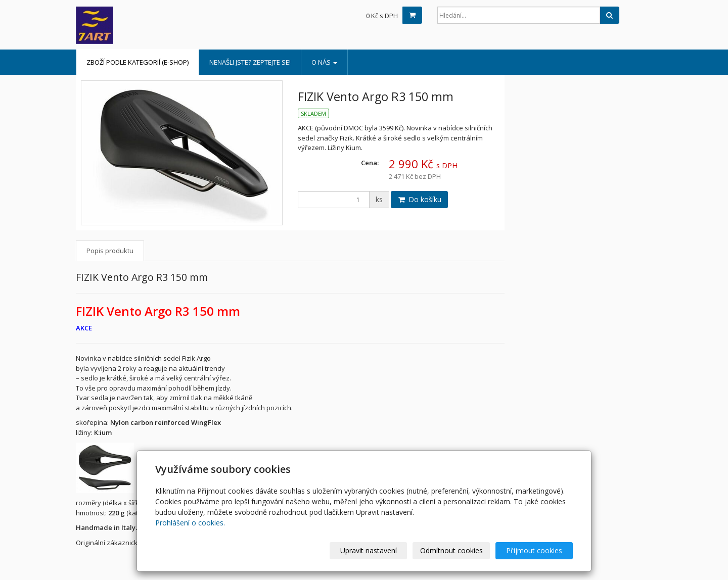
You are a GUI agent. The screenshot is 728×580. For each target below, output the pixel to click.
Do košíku (419, 199)
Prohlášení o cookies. (190, 523)
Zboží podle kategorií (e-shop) (138, 62)
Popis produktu (110, 251)
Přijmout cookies (534, 550)
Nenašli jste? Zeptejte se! (250, 62)
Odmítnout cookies (451, 550)
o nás (324, 62)
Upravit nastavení (369, 550)
